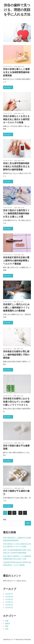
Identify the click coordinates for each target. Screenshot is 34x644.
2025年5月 (9, 599)
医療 (16, 66)
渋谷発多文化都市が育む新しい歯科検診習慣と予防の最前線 (16, 355)
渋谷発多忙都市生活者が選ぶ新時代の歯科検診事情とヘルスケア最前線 (16, 261)
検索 (5, 520)
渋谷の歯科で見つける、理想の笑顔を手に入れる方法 (17, 10)
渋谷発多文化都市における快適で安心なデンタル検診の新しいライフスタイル (16, 402)
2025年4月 (9, 602)
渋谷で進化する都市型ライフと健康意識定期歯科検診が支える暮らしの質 (16, 213)
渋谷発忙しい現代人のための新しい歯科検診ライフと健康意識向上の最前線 (16, 307)
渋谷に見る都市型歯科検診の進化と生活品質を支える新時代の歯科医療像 (16, 166)
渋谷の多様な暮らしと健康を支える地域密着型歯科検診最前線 (16, 72)
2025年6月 (9, 597)
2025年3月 (9, 605)
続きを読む (8, 87)
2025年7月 (9, 594)
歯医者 (8, 623)
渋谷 (23, 66)
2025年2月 (9, 607)
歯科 (19, 66)
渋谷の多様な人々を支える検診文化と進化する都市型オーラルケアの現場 (16, 119)
